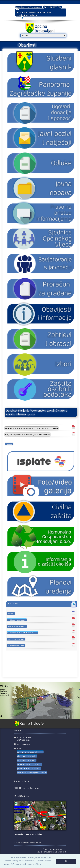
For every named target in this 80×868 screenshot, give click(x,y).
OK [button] (66, 861)
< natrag (9, 444)
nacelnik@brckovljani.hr (27, 760)
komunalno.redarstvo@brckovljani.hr (32, 773)
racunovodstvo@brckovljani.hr (29, 764)
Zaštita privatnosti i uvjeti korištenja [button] (26, 864)
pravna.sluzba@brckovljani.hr (29, 769)
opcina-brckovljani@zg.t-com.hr (37, 12)
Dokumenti (12, 604)
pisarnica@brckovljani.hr (27, 15)
